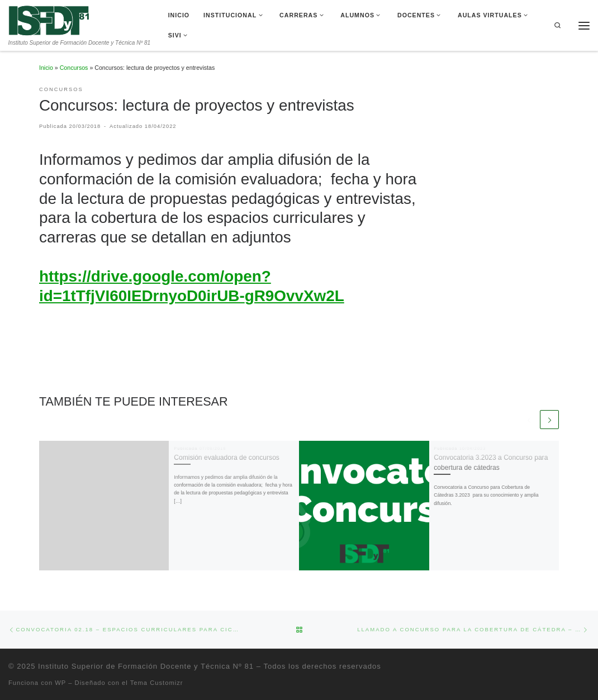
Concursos (74, 68)
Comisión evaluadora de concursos (227, 458)
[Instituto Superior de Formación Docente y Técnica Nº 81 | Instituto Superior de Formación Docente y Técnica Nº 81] (49, 20)
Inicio (46, 68)
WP (60, 682)
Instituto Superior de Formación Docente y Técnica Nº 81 (146, 666)
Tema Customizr (157, 682)
